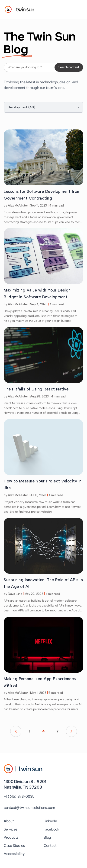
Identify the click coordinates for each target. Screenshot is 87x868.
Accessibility (14, 854)
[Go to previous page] (16, 731)
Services (11, 829)
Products (11, 837)
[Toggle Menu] (78, 9)
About (9, 821)
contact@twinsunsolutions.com (29, 808)
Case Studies (14, 846)
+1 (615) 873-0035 (19, 796)
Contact (50, 846)
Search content (69, 67)
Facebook (51, 829)
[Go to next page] (71, 731)
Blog (47, 837)
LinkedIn (50, 821)
